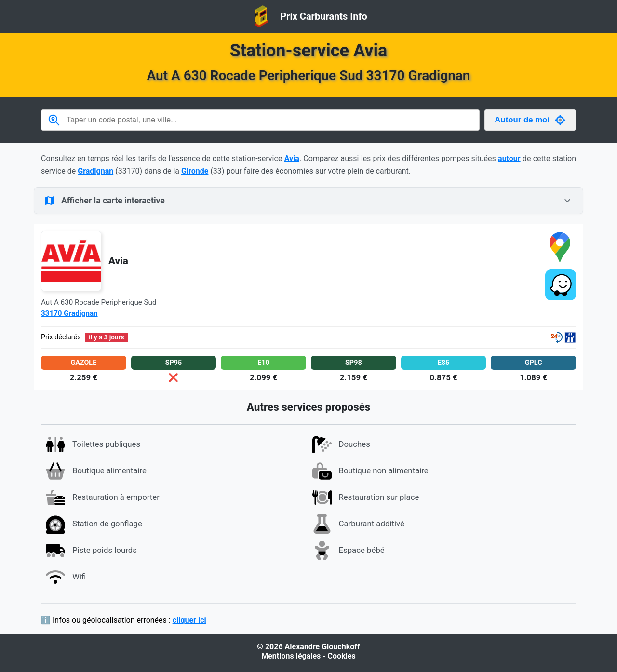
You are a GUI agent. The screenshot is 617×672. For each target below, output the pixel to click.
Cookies (342, 656)
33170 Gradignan (69, 313)
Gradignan (95, 171)
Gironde (195, 171)
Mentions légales (291, 656)
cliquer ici (189, 620)
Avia (292, 158)
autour (509, 158)
